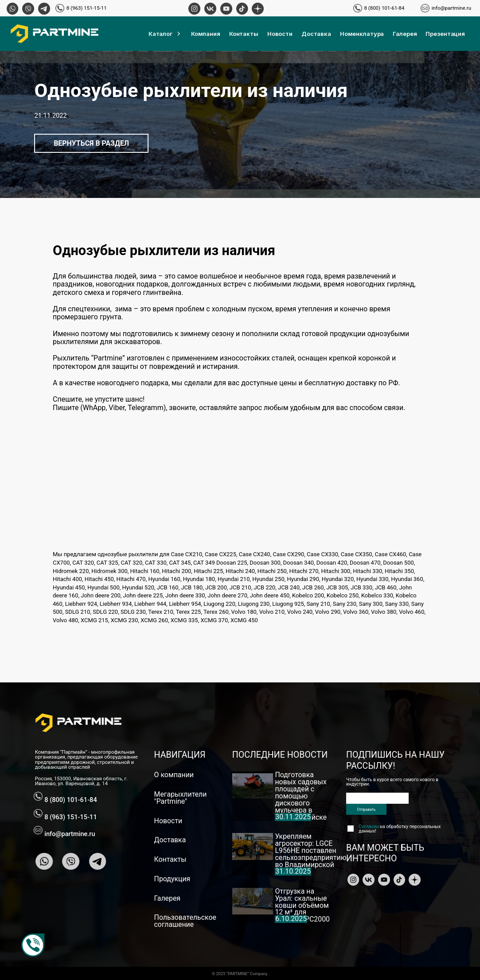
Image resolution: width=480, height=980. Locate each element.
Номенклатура (362, 34)
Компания (206, 34)
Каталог (165, 34)
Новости (280, 34)
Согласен (369, 827)
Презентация (445, 34)
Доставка (316, 34)
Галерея (405, 34)
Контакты (244, 34)
